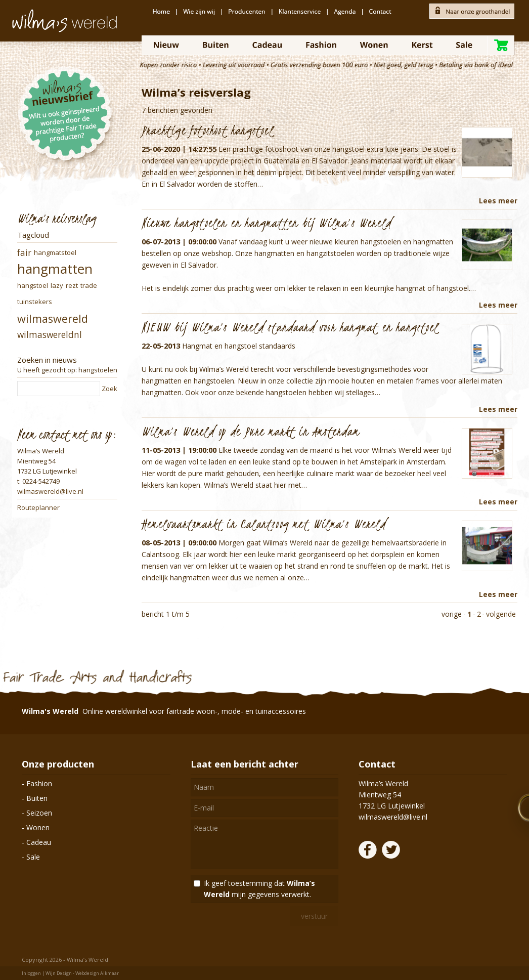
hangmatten (55, 269)
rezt (72, 285)
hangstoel (33, 285)
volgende (501, 614)
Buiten (37, 798)
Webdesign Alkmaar (97, 973)
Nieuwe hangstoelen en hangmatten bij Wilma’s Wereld (267, 223)
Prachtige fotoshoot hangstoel (208, 130)
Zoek (109, 389)
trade (89, 285)
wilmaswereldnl (50, 335)
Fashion (39, 783)
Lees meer (498, 201)
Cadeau (39, 842)
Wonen (38, 827)
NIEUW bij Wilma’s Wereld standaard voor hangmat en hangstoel (290, 327)
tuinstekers (35, 302)
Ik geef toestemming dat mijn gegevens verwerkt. (259, 889)
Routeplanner (38, 507)
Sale (33, 857)
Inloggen (31, 973)
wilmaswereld (53, 318)
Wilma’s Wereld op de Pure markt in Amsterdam (251, 431)
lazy (57, 285)
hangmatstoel (55, 252)
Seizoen (39, 813)
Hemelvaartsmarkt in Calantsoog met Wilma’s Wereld (264, 524)
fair (24, 253)
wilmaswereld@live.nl (50, 491)
